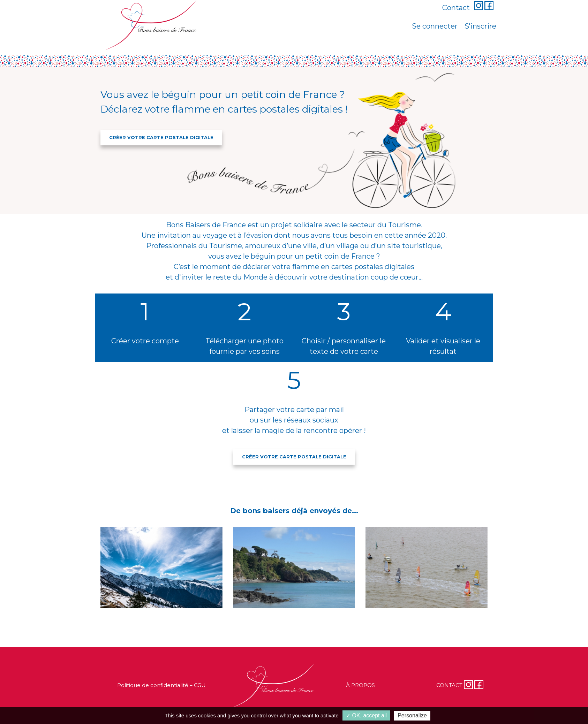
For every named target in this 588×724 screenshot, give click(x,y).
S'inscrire (480, 26)
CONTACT (449, 685)
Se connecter (435, 26)
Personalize (412, 715)
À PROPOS (360, 685)
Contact (456, 8)
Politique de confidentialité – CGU (161, 685)
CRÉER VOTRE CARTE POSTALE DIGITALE (161, 138)
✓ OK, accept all (366, 715)
